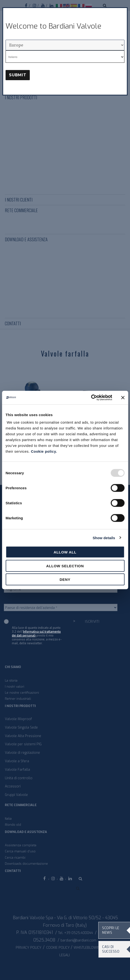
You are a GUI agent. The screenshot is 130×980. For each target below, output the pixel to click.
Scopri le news (111, 930)
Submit (18, 75)
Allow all (65, 552)
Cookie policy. (44, 451)
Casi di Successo (111, 949)
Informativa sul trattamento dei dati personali (36, 634)
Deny (65, 579)
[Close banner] (123, 397)
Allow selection (65, 566)
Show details (104, 538)
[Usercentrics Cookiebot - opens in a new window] (91, 398)
